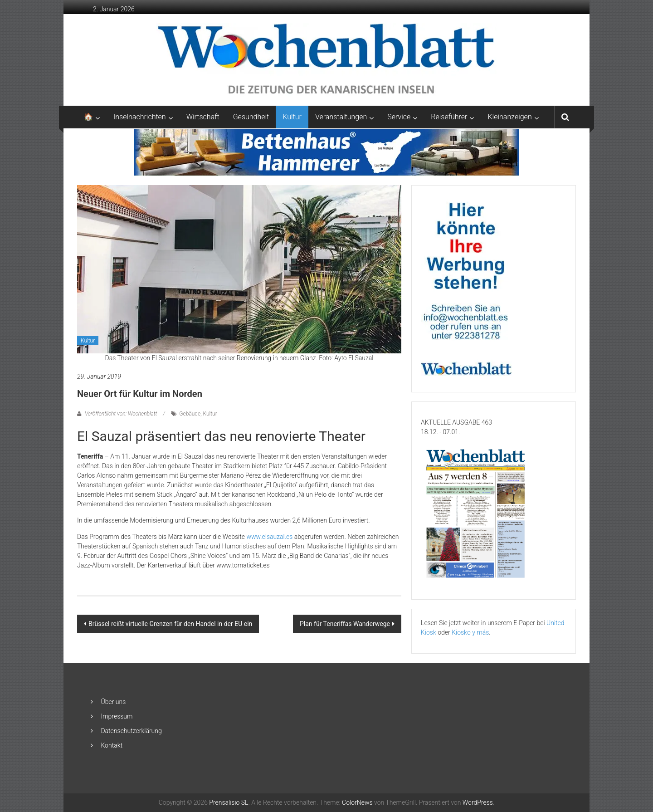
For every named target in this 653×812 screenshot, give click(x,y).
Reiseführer (449, 117)
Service (399, 117)
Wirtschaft (203, 117)
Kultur (292, 117)
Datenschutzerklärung (131, 731)
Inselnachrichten (140, 117)
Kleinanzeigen (509, 117)
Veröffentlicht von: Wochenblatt (121, 414)
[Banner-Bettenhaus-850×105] (327, 152)
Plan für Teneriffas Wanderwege (345, 624)
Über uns (113, 702)
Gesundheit (251, 117)
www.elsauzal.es (269, 537)
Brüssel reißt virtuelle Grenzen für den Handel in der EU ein (170, 624)
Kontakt (112, 745)
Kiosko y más (470, 632)
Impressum (117, 716)
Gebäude (190, 414)
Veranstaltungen (341, 117)
